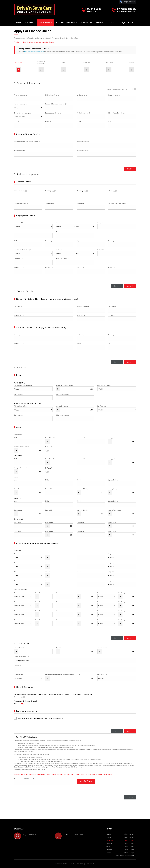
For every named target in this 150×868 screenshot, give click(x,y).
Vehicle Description (22, 657)
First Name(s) (20, 95)
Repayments (80, 593)
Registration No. (113, 480)
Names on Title (81, 438)
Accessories (86, 22)
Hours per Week (63, 232)
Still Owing (121, 593)
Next (129, 169)
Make (47, 480)
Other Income (18, 394)
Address (19, 241)
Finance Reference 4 (83, 150)
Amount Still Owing (82, 489)
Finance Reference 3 (20, 150)
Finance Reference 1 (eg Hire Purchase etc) (27, 142)
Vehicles (30, 22)
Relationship (83, 306)
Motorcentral (89, 864)
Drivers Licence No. (53, 113)
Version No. (84, 113)
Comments (17, 666)
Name (18, 306)
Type (16, 554)
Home (19, 22)
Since (60, 223)
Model (79, 480)
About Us (100, 22)
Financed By (49, 489)
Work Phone (80, 122)
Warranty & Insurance (66, 22)
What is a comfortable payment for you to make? (62, 675)
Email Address (114, 122)
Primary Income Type (23, 385)
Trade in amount (102, 648)
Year (15, 480)
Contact (113, 22)
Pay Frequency (104, 385)
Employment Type (33, 225)
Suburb (50, 203)
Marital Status (21, 104)
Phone (112, 241)
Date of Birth (114, 95)
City (80, 203)
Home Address (21, 203)
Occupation (103, 223)
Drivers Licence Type (23, 113)
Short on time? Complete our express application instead (35, 42)
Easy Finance (45, 22)
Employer (19, 232)
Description (18, 522)
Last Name (82, 95)
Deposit (58, 648)
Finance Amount (21, 648)
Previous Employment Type (33, 252)
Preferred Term (21, 675)
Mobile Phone (50, 122)
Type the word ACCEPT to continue (25, 779)
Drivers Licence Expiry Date (116, 113)
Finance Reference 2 (83, 142)
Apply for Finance (86, 783)
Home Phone (18, 122)
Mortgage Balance (113, 438)
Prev (115, 286)
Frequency (111, 554)
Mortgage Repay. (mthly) (22, 447)
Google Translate (127, 2)
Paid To (79, 554)
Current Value (18, 489)
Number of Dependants (56, 104)
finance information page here (34, 52)
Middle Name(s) (52, 95)
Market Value (49, 522)
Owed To (59, 593)
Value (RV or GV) (50, 438)
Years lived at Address (117, 203)
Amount (48, 554)
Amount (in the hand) (64, 385)
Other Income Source (62, 394)
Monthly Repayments (114, 489)
